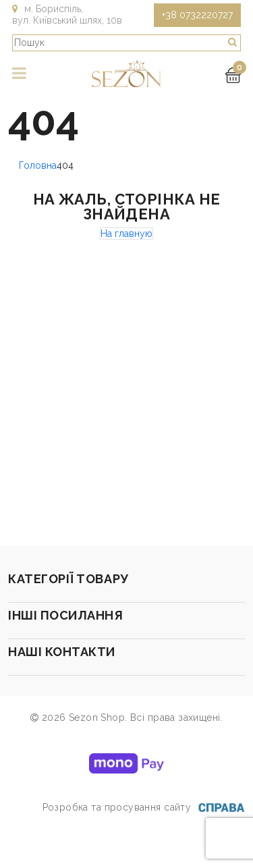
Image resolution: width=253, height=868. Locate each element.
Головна (38, 165)
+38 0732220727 (197, 15)
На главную (126, 234)
